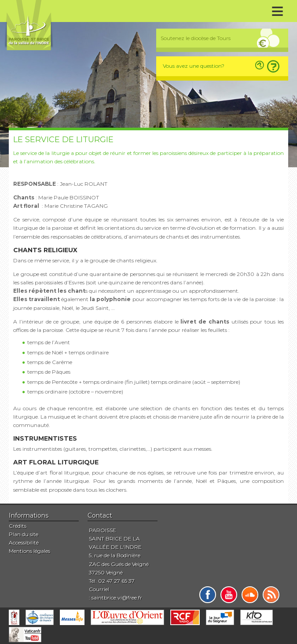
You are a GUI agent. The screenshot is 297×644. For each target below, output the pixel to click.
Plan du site (24, 534)
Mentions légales (29, 551)
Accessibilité (24, 543)
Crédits (18, 526)
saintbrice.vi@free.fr (117, 598)
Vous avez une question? (194, 66)
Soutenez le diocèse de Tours (196, 38)
